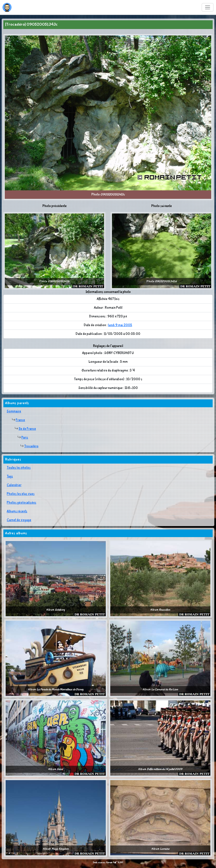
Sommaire (14, 411)
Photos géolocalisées (22, 503)
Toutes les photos (19, 468)
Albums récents (17, 511)
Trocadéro (31, 446)
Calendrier (14, 485)
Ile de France (27, 429)
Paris (25, 438)
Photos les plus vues (21, 494)
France (20, 420)
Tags (10, 477)
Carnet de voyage (19, 520)
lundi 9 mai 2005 (120, 325)
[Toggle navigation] (208, 7)
